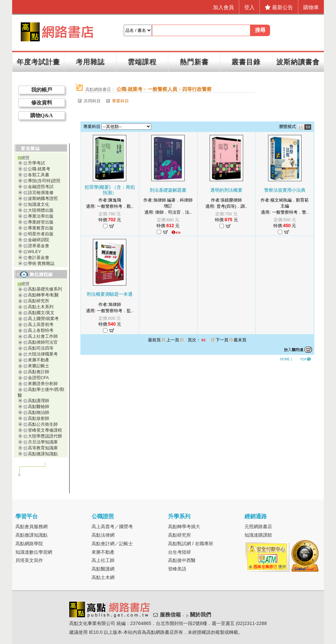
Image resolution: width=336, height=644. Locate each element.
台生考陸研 (179, 552)
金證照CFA (38, 378)
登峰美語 (177, 569)
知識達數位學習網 (34, 552)
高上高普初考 (41, 324)
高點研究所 (39, 301)
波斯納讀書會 (298, 62)
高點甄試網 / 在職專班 (191, 544)
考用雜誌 (90, 62)
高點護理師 (39, 401)
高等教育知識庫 (43, 448)
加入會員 (223, 7)
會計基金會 (39, 258)
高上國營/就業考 (43, 319)
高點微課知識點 (43, 454)
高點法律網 (103, 535)
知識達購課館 (258, 535)
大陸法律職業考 (43, 354)
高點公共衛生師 (43, 424)
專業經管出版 (41, 222)
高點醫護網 (103, 569)
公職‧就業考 (39, 169)
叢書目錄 (246, 62)
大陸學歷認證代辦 (45, 436)
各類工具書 (39, 175)
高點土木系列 (41, 307)
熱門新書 (194, 62)
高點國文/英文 (41, 313)
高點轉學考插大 (184, 526)
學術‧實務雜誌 (41, 263)
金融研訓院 (39, 240)
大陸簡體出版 (41, 210)
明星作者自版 (41, 234)
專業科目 (120, 101)
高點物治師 (39, 412)
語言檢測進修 (41, 193)
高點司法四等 (41, 348)
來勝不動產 (39, 360)
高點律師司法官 (43, 342)
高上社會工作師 (43, 336)
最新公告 (279, 7)
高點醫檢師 (39, 407)
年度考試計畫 (38, 62)
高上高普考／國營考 (112, 526)
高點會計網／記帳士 (112, 544)
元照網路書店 (258, 526)
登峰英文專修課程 (45, 430)
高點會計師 (39, 372)
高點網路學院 (29, 544)
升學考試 (36, 163)
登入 (249, 7)
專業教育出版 (41, 228)
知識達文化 (39, 204)
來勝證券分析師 (43, 384)
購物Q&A (42, 115)
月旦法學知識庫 (43, 442)
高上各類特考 (41, 330)
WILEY (34, 252)
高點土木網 (103, 577)
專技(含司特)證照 (44, 181)
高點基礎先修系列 (45, 289)
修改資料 (42, 103)
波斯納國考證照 (43, 198)
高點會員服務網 (31, 526)
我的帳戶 (42, 90)
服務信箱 (170, 615)
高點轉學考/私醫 (43, 295)
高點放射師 (39, 418)
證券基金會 (39, 246)
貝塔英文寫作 (29, 560)
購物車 (311, 7)
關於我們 (200, 615)
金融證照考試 (41, 187)
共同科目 (92, 101)
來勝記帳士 (39, 366)
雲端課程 (142, 62)
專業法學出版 (41, 216)
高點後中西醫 (182, 560)
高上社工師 (103, 560)
